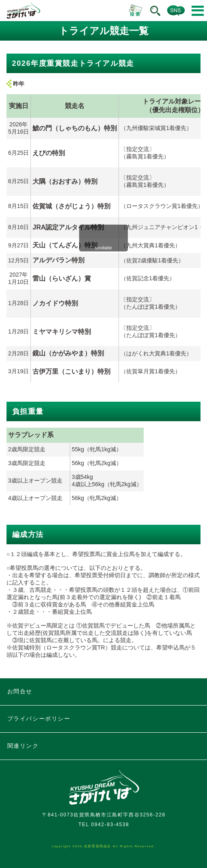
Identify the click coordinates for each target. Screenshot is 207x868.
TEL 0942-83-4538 (104, 825)
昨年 (19, 84)
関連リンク (23, 746)
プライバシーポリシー (39, 719)
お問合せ (20, 691)
